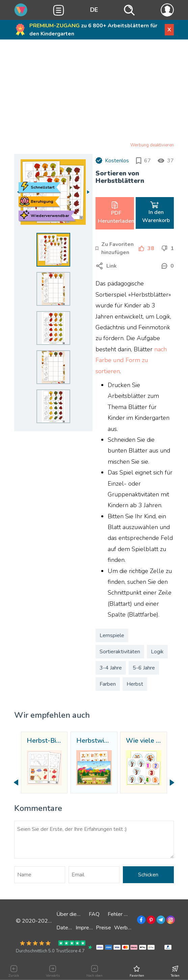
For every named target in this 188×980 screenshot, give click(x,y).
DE (94, 10)
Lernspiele (112, 635)
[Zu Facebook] (141, 921)
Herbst (135, 684)
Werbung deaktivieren (152, 145)
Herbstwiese (94, 741)
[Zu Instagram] (170, 921)
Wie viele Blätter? (143, 741)
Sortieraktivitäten (120, 652)
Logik (157, 652)
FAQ (94, 914)
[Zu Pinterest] (150, 921)
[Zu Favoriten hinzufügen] (115, 248)
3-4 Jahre (111, 668)
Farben (108, 684)
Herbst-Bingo (44, 741)
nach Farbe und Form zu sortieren (131, 360)
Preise (103, 928)
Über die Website (77, 914)
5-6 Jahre (144, 668)
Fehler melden (125, 914)
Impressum (89, 928)
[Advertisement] (94, 92)
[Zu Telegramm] (160, 921)
